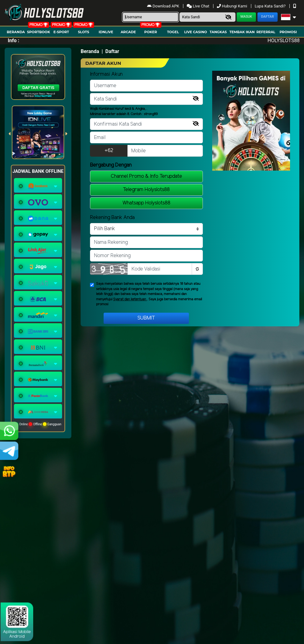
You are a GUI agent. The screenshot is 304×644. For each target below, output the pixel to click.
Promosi (288, 32)
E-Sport (61, 32)
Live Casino (196, 32)
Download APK (164, 6)
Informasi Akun (106, 74)
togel (173, 32)
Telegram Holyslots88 (146, 190)
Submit (146, 318)
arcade (128, 32)
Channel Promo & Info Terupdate (146, 176)
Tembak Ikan (242, 32)
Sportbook (38, 32)
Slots (83, 32)
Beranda (16, 32)
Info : (13, 40)
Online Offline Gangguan (38, 424)
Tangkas (218, 32)
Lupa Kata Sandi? (271, 6)
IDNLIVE (106, 32)
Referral (266, 32)
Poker (151, 32)
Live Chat (199, 6)
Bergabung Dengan (111, 165)
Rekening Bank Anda (112, 218)
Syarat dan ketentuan (130, 299)
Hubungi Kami (232, 6)
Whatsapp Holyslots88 (146, 203)
